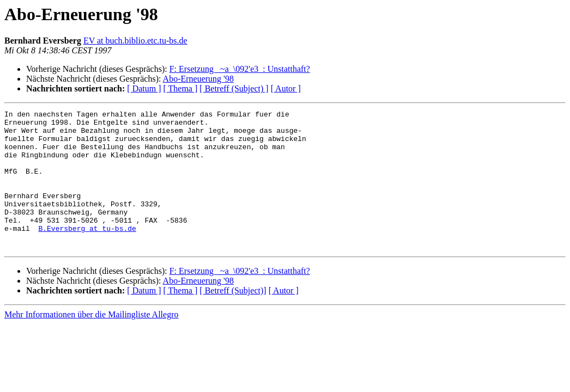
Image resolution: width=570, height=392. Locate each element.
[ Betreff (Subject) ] (234, 88)
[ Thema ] (181, 88)
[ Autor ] (286, 88)
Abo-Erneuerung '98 (198, 79)
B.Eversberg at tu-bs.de (87, 253)
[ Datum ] (144, 88)
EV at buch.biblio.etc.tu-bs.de (135, 41)
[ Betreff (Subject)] (233, 318)
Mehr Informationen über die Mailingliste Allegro (91, 342)
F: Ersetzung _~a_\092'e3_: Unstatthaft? (240, 69)
